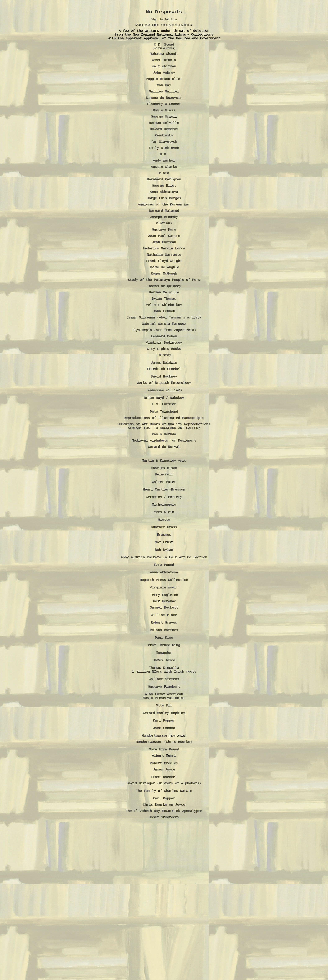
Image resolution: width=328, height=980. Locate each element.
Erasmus (164, 616)
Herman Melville (164, 139)
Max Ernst (164, 625)
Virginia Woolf (164, 680)
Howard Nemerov (164, 146)
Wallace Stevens (164, 791)
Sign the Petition (164, 21)
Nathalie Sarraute (164, 288)
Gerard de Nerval (164, 509)
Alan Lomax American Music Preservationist (164, 812)
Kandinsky (164, 153)
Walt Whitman (164, 74)
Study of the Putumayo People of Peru (164, 316)
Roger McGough (164, 309)
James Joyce (164, 768)
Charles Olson (164, 535)
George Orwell (164, 131)
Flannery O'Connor (164, 117)
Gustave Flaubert (164, 800)
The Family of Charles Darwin (164, 925)
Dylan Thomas (164, 338)
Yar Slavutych (164, 160)
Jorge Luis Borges (164, 224)
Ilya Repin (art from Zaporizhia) (164, 373)
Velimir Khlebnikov (164, 345)
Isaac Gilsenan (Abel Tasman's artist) (164, 359)
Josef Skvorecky (164, 956)
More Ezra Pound (164, 876)
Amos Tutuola (164, 67)
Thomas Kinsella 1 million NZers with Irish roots (164, 780)
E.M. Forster (164, 460)
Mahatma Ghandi (164, 60)
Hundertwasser (155, 860)
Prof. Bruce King (164, 750)
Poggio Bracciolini (164, 89)
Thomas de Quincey (164, 324)
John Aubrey (164, 82)
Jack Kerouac (164, 696)
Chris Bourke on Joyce (164, 942)
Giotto (164, 597)
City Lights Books (164, 395)
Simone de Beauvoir (164, 110)
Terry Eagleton (164, 689)
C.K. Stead (164, 50)
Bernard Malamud (164, 238)
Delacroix (164, 542)
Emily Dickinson (164, 167)
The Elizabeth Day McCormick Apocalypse (164, 949)
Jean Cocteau (164, 274)
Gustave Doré (164, 259)
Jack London (164, 851)
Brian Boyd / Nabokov (164, 453)
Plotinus (164, 252)
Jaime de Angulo (164, 302)
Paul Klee (164, 740)
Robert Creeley (164, 893)
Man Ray (164, 96)
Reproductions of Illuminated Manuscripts (164, 476)
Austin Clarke (164, 188)
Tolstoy (164, 402)
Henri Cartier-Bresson (164, 560)
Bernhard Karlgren (164, 203)
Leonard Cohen (164, 380)
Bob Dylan (164, 634)
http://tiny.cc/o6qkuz (177, 27)
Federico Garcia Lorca (164, 281)
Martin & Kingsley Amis (164, 526)
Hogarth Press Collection (164, 671)
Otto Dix (164, 823)
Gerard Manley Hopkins (164, 832)
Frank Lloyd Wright (164, 295)
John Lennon (164, 352)
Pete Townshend (164, 469)
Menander (164, 759)
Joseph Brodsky (164, 245)
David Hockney (164, 427)
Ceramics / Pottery (164, 570)
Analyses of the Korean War (164, 231)
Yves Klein (164, 588)
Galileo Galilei (164, 103)
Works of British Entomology (164, 434)
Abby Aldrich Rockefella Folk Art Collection (164, 643)
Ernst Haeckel (164, 909)
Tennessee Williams (164, 444)
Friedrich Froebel (164, 418)
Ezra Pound (164, 652)
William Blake (164, 713)
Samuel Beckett (164, 704)
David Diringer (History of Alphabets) (164, 916)
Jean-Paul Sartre (164, 267)
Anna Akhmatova (164, 217)
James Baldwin (164, 411)
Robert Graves (164, 722)
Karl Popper (164, 842)
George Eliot (164, 210)
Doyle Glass (164, 124)
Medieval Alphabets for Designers (164, 502)
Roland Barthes (164, 731)
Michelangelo (164, 579)
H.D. (164, 174)
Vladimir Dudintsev (164, 388)
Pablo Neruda (164, 495)
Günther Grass (164, 606)
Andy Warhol (164, 181)
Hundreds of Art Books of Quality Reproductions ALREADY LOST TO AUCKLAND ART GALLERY (164, 486)
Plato (164, 195)
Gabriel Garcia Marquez (164, 366)
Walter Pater (164, 551)
